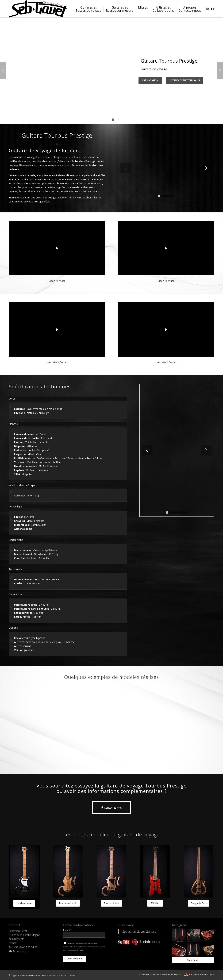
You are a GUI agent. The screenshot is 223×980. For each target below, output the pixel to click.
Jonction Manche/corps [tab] (22, 485)
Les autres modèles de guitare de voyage (111, 834)
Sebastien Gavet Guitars (139, 932)
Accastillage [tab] (15, 507)
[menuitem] (88, 12)
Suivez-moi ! (193, 960)
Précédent (3, 71)
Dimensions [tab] (15, 595)
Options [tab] (13, 628)
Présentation (150, 80)
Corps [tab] (12, 399)
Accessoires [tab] (15, 569)
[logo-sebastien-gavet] (38, 9)
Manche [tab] (13, 424)
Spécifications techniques (184, 80)
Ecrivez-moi (20, 951)
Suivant (220, 71)
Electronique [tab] (16, 540)
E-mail (67, 930)
